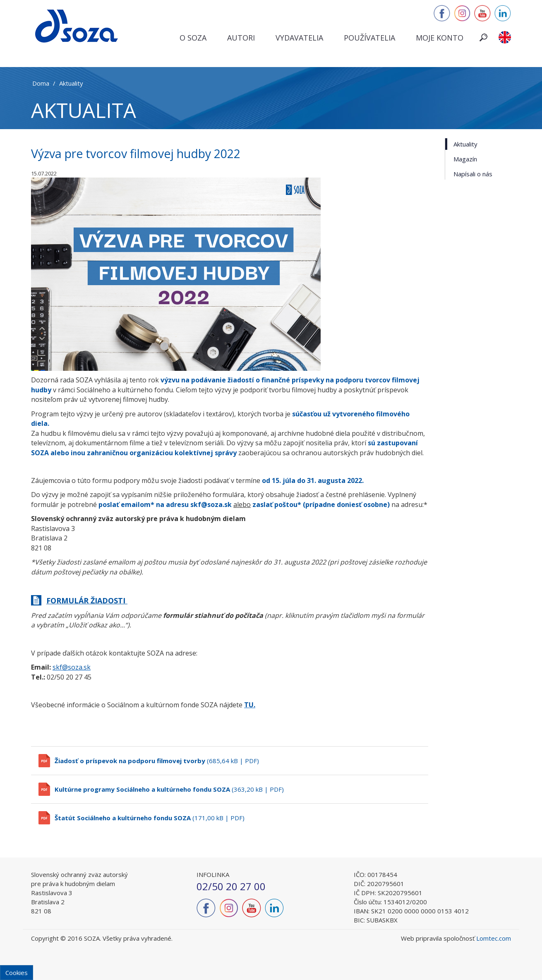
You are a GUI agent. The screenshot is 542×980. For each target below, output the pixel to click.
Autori (241, 38)
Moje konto (440, 38)
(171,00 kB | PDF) (150, 818)
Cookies (17, 973)
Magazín (465, 159)
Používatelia (369, 38)
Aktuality (71, 83)
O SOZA (193, 38)
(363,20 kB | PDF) (169, 789)
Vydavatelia (299, 38)
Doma (41, 83)
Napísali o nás (473, 174)
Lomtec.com (494, 938)
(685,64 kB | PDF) (157, 761)
